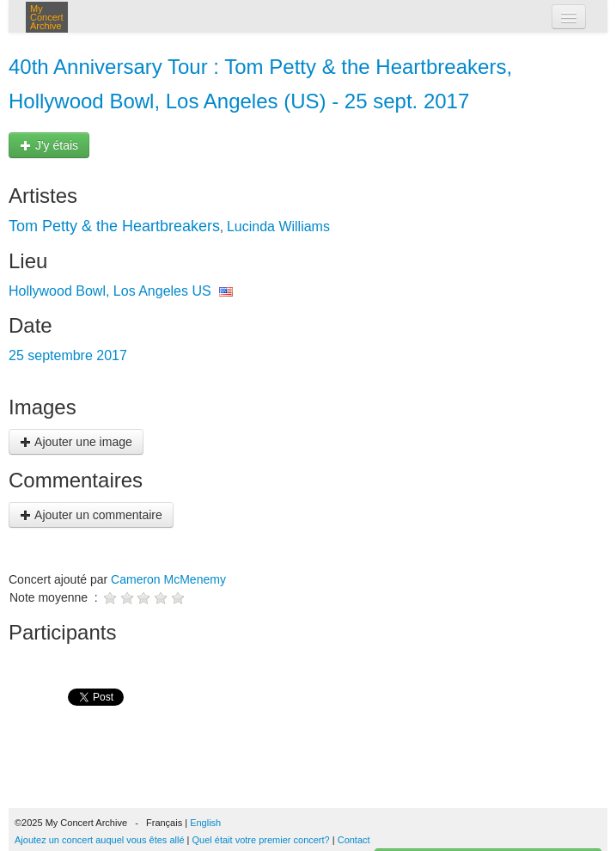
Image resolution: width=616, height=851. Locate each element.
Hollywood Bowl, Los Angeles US (110, 291)
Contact (354, 840)
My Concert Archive (47, 17)
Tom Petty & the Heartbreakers (114, 226)
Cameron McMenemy (168, 579)
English (205, 823)
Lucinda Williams (278, 227)
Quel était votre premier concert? (261, 840)
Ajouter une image (76, 442)
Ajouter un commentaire (91, 515)
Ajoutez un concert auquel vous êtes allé (100, 840)
